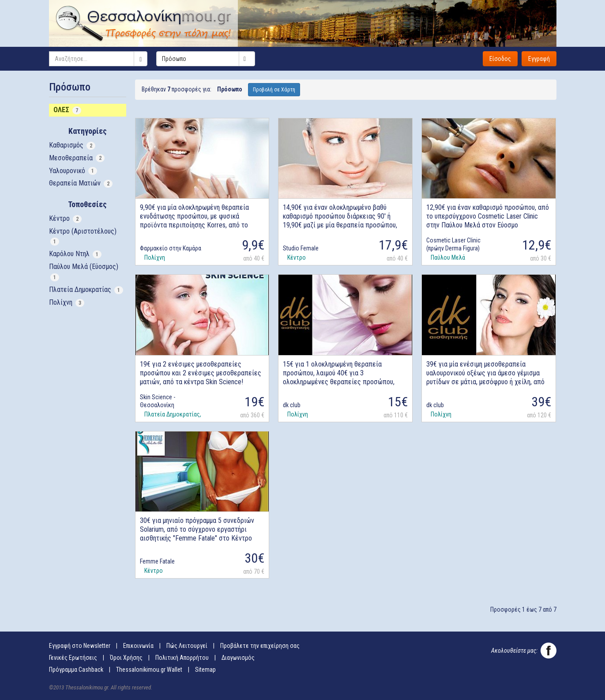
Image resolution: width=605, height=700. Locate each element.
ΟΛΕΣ (67, 110)
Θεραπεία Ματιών (81, 183)
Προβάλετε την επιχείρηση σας (260, 646)
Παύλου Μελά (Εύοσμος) (84, 272)
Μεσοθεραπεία (77, 158)
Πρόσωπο (208, 59)
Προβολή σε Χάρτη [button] (274, 90)
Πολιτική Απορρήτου (182, 658)
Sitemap (205, 670)
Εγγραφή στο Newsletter (80, 646)
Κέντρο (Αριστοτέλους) (83, 236)
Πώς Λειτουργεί (187, 646)
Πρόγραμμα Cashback (76, 670)
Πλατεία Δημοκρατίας (86, 290)
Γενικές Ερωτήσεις (73, 658)
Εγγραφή (539, 59)
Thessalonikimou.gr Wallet (149, 670)
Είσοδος (500, 59)
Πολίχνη (67, 303)
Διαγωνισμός (238, 658)
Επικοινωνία (138, 646)
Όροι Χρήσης (126, 658)
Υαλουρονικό (73, 171)
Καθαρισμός (72, 145)
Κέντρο (65, 219)
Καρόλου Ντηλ (75, 254)
